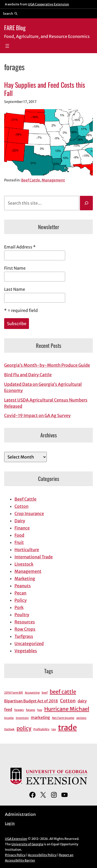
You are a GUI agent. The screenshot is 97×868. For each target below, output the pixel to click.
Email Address (20, 247)
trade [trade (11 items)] (67, 728)
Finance (22, 528)
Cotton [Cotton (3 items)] (68, 701)
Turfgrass (24, 636)
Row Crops (25, 629)
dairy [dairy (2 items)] (82, 701)
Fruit (19, 542)
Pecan (20, 593)
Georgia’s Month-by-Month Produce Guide (47, 365)
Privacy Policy (15, 855)
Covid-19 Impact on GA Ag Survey (37, 415)
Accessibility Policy (42, 855)
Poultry (22, 615)
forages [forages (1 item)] (19, 710)
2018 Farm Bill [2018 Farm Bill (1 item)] (13, 693)
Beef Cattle (31, 180)
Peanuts (23, 586)
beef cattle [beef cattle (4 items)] (63, 692)
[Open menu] (7, 46)
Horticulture (27, 550)
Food (19, 535)
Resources (25, 622)
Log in (10, 823)
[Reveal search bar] (10, 13)
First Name (15, 268)
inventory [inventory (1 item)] (22, 718)
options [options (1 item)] (81, 718)
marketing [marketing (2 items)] (40, 717)
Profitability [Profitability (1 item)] (41, 729)
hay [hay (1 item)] (40, 710)
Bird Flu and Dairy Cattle (28, 375)
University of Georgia (27, 844)
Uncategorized (29, 644)
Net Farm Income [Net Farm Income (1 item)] (63, 718)
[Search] (86, 203)
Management (53, 180)
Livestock (24, 564)
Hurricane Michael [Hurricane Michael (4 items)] (67, 709)
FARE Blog (15, 27)
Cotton (21, 506)
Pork (19, 607)
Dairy (20, 521)
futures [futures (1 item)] (31, 710)
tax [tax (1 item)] (54, 729)
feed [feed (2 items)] (8, 709)
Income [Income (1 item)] (9, 718)
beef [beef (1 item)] (45, 693)
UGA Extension (16, 839)
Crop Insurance (29, 513)
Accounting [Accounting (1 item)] (32, 693)
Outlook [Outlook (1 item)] (9, 729)
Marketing (25, 578)
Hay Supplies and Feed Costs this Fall (45, 89)
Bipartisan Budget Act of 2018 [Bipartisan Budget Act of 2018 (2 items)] (31, 701)
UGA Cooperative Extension (48, 4)
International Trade (34, 557)
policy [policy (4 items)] (24, 728)
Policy (21, 600)
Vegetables (26, 651)
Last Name (15, 289)
